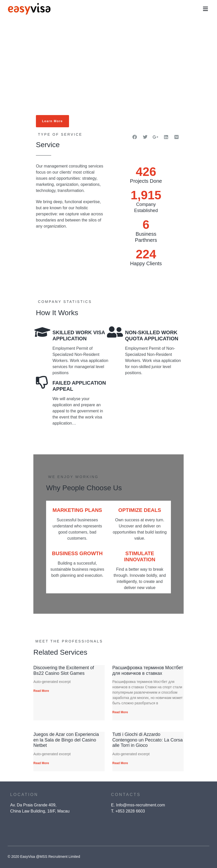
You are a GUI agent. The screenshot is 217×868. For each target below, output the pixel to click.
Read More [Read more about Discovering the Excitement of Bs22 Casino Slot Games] (41, 691)
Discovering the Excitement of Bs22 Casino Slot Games (64, 670)
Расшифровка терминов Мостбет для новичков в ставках (148, 670)
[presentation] (168, 833)
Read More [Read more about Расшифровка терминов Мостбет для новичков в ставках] (120, 712)
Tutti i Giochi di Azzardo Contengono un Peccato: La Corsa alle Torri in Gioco (147, 740)
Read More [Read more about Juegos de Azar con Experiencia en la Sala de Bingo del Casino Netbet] (41, 763)
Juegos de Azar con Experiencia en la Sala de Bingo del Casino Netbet (66, 740)
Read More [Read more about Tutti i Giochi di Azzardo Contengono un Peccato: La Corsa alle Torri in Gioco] (120, 763)
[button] (206, 9)
